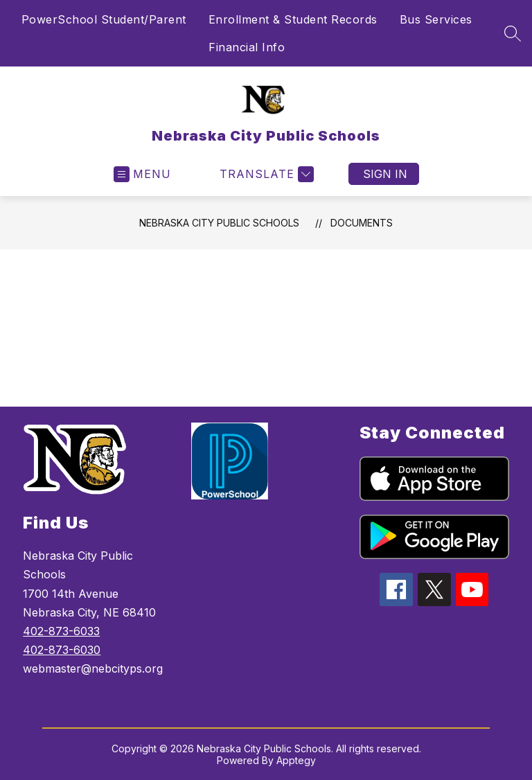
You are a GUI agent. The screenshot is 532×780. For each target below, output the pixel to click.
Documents (362, 223)
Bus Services (436, 19)
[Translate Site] (265, 174)
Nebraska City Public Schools (219, 223)
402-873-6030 (62, 650)
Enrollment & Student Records (293, 19)
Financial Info (247, 47)
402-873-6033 (61, 631)
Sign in (385, 174)
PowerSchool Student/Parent (104, 19)
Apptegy (296, 760)
